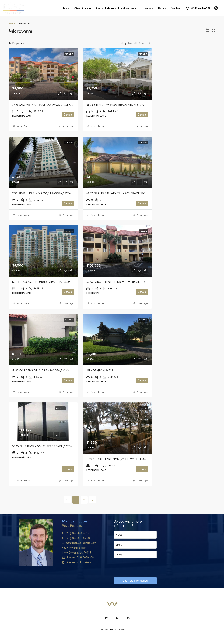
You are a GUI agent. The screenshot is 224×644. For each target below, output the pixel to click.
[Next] (93, 500)
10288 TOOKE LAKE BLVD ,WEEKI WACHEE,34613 (118, 459)
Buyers (162, 8)
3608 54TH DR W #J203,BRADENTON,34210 (115, 105)
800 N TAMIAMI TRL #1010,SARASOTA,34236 (41, 282)
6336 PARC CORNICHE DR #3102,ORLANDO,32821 (120, 282)
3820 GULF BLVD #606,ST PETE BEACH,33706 (42, 446)
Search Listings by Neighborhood (116, 8)
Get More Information (135, 581)
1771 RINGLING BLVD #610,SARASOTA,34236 (42, 193)
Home (66, 8)
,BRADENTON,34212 (100, 371)
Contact (176, 8)
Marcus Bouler (23, 126)
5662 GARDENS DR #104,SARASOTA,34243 (41, 371)
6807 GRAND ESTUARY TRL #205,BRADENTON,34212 (121, 193)
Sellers (149, 8)
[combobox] (139, 43)
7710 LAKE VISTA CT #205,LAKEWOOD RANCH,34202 (47, 105)
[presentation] (140, 568)
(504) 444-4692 (198, 8)
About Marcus (83, 8)
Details (68, 115)
